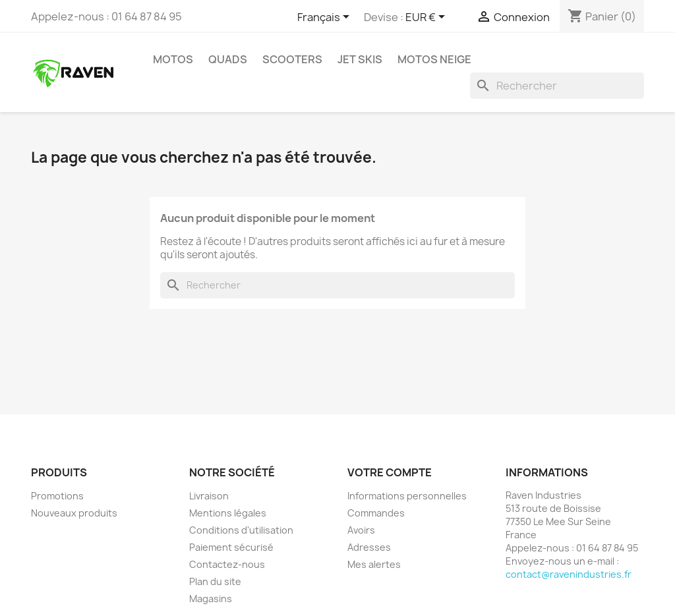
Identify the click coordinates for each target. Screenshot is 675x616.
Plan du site (215, 581)
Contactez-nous (227, 564)
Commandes (376, 513)
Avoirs (361, 530)
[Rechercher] (557, 86)
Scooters (292, 59)
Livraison (209, 496)
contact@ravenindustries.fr (569, 574)
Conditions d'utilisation (241, 530)
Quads (228, 59)
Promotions (57, 496)
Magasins (211, 599)
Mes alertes (374, 564)
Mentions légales (228, 513)
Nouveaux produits (74, 513)
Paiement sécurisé (231, 547)
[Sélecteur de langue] (326, 18)
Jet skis (360, 59)
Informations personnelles (407, 496)
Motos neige (434, 59)
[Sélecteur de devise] (427, 18)
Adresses (369, 547)
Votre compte (390, 472)
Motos (173, 59)
